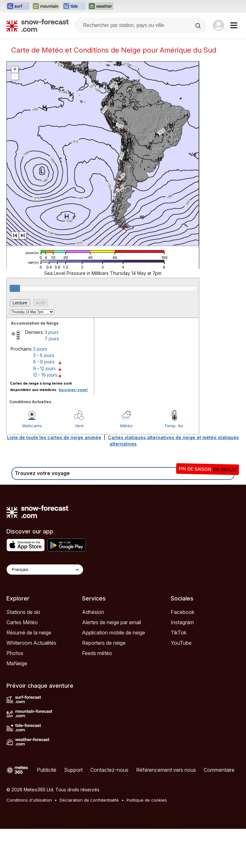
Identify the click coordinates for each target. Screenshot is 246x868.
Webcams (32, 426)
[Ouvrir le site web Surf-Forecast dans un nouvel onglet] (18, 6)
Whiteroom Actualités (31, 643)
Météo (126, 426)
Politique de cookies (147, 800)
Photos (15, 653)
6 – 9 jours (44, 362)
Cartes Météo (22, 622)
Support (73, 770)
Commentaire (219, 770)
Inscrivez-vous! (73, 390)
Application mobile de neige (114, 633)
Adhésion (93, 612)
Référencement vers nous (166, 770)
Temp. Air (174, 426)
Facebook (183, 612)
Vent (79, 426)
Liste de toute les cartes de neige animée (54, 437)
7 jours (52, 339)
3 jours (52, 332)
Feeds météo (97, 653)
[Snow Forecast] (37, 25)
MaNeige (17, 663)
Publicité (47, 770)
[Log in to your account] (218, 25)
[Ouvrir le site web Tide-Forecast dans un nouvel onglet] (74, 6)
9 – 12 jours (44, 368)
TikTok (179, 633)
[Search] (199, 26)
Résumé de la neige (29, 633)
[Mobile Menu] (234, 25)
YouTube (181, 643)
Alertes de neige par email (111, 622)
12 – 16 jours (45, 375)
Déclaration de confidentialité (89, 800)
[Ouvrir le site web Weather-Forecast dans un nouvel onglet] (101, 6)
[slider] (15, 288)
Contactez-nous (109, 770)
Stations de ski (23, 612)
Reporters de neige (104, 643)
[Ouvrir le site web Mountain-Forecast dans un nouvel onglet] (46, 6)
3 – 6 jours (44, 355)
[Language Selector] (45, 570)
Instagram (182, 622)
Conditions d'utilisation (29, 800)
